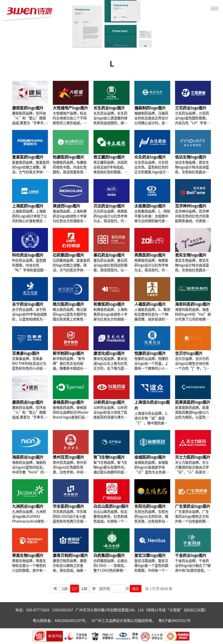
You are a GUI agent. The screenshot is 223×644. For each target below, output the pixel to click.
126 (65, 589)
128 (84, 589)
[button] (108, 45)
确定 (136, 589)
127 (75, 589)
